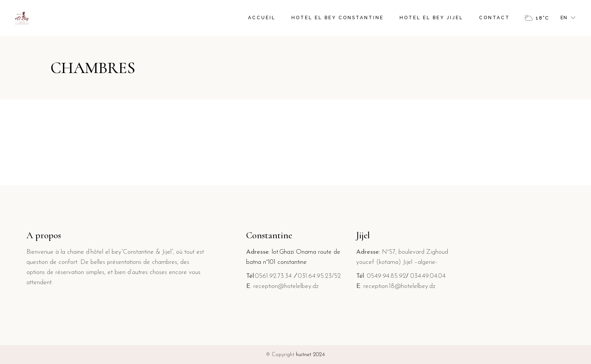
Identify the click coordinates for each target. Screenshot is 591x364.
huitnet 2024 (310, 355)
